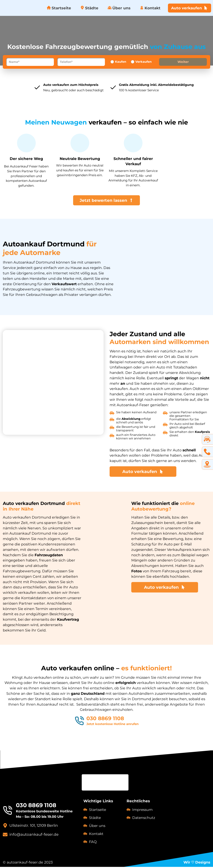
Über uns (119, 8)
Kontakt (150, 8)
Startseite (59, 8)
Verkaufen (144, 62)
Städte (89, 8)
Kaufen (121, 62)
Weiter (183, 62)
